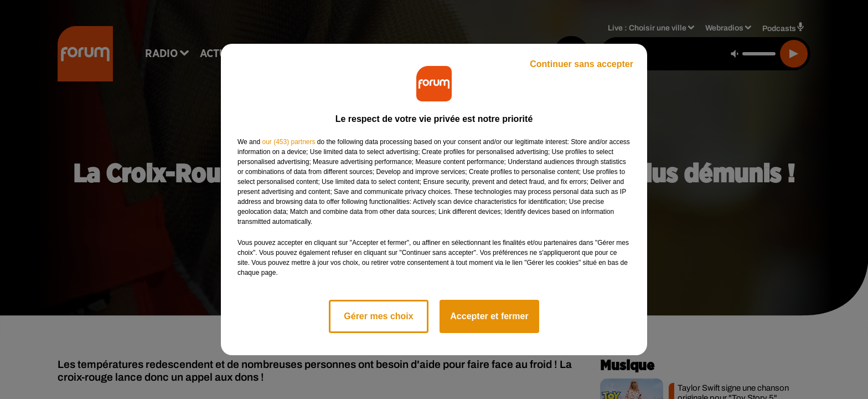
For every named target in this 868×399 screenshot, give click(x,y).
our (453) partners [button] (288, 142)
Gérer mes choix (378, 316)
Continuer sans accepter (582, 64)
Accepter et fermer (489, 316)
